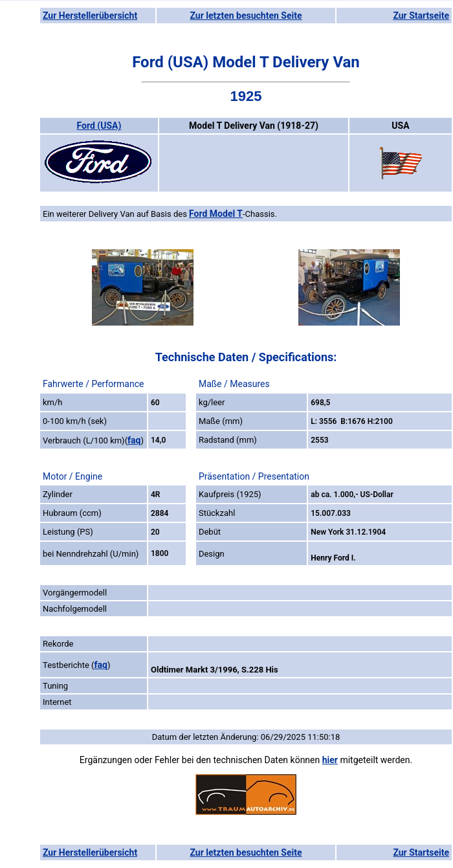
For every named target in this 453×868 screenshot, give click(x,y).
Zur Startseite (421, 16)
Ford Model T (216, 214)
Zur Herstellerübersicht (90, 16)
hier (330, 760)
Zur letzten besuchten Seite (246, 16)
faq (134, 440)
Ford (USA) (99, 126)
